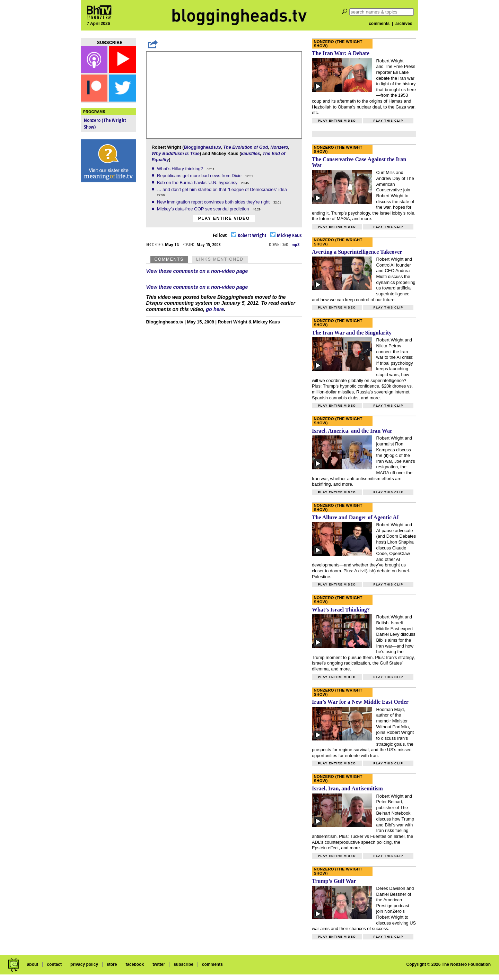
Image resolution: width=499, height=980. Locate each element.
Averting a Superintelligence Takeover (357, 252)
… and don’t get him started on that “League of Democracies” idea (222, 189)
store (112, 964)
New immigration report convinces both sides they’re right (214, 202)
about (33, 964)
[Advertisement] (108, 295)
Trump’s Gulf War (334, 881)
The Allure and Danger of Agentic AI (355, 517)
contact (54, 964)
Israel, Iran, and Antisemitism (347, 788)
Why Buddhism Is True (176, 153)
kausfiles (250, 153)
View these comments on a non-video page (197, 271)
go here (215, 309)
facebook (135, 964)
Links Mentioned (220, 259)
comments (379, 24)
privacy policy (84, 964)
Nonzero (279, 147)
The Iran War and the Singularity (352, 333)
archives (404, 24)
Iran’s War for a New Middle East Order (360, 702)
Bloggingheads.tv (202, 147)
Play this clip (388, 121)
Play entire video (224, 218)
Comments (169, 259)
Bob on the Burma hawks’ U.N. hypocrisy (198, 183)
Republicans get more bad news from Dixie (200, 176)
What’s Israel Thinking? (341, 610)
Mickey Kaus (286, 235)
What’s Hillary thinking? (181, 169)
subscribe (183, 964)
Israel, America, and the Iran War (352, 431)
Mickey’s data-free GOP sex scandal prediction (204, 209)
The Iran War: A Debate (341, 53)
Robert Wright (249, 235)
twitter (159, 964)
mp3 (295, 244)
